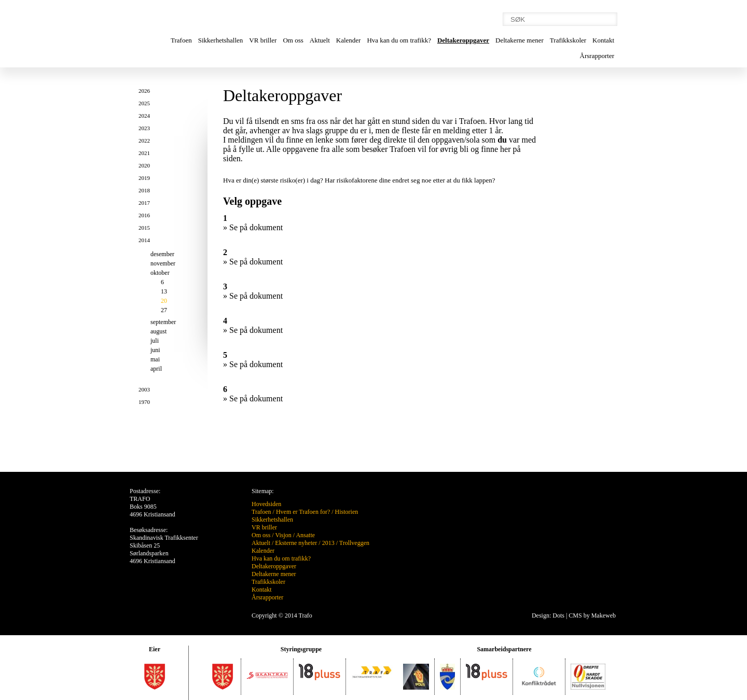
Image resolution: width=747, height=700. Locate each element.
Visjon (283, 535)
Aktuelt (320, 40)
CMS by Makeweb (592, 615)
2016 (144, 215)
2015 (144, 228)
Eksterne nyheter (296, 543)
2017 (144, 203)
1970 (144, 402)
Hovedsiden (266, 504)
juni (155, 350)
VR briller (263, 40)
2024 (144, 116)
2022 (144, 141)
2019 (144, 178)
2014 (144, 240)
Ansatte (305, 535)
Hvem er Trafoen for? (303, 512)
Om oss (293, 40)
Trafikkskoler (568, 40)
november (163, 263)
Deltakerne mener (520, 40)
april (156, 369)
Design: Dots (548, 615)
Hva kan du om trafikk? (399, 40)
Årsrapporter (597, 56)
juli (155, 341)
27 (164, 310)
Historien (347, 512)
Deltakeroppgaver (463, 40)
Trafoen (181, 40)
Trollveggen (354, 543)
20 (164, 301)
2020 (144, 165)
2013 (328, 543)
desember (162, 254)
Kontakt (603, 40)
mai (155, 359)
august (158, 331)
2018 (144, 190)
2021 (144, 153)
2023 (144, 128)
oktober (160, 273)
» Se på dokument (253, 227)
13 (164, 291)
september (163, 322)
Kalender (349, 40)
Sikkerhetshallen (221, 40)
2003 (144, 389)
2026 (144, 91)
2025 (144, 103)
